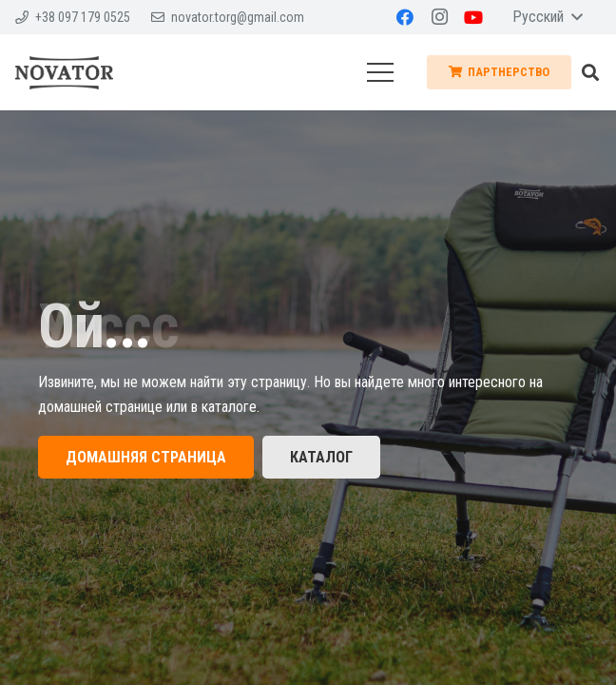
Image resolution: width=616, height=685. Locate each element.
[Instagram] (439, 17)
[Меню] (380, 72)
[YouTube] (473, 17)
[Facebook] (405, 17)
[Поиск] (590, 73)
